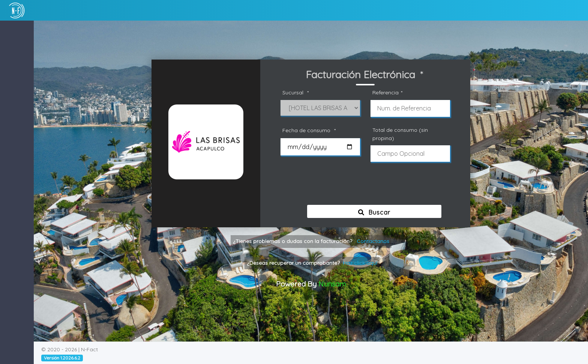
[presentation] (368, 186)
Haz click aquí (360, 263)
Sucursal (297, 93)
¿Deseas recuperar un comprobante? (312, 263)
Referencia (388, 93)
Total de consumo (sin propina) (400, 134)
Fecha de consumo (310, 131)
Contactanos (373, 241)
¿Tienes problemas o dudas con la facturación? (311, 241)
